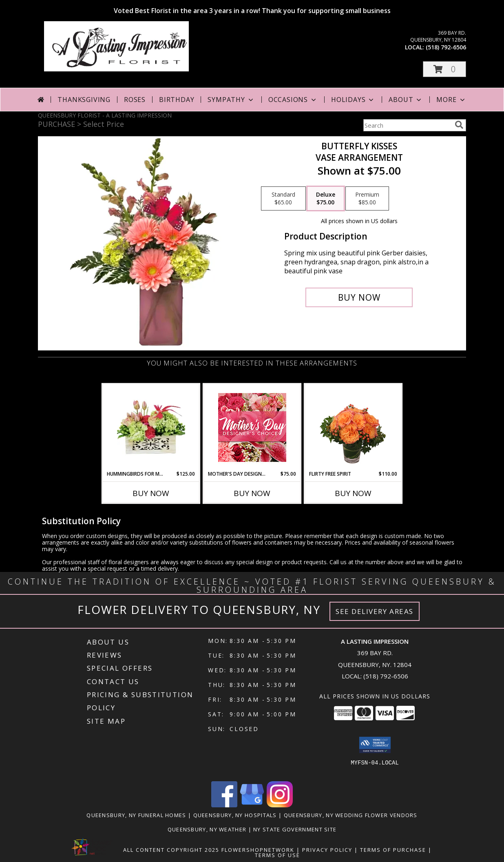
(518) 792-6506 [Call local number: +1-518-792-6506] (446, 47)
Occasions (293, 100)
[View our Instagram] (280, 805)
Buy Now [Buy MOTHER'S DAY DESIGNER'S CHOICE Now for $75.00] (252, 493)
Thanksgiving (84, 100)
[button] (444, 69)
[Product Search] (407, 125)
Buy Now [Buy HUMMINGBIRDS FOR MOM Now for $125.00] (151, 493)
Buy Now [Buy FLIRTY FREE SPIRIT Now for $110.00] (353, 493)
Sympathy (231, 100)
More (451, 100)
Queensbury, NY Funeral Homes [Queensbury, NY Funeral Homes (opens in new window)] (136, 815)
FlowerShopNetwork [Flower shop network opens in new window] (258, 850)
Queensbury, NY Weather (207, 829)
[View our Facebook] (224, 805)
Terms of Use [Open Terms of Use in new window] (277, 855)
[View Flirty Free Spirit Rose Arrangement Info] (353, 427)
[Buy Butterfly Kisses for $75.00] (359, 297)
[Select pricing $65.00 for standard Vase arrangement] (283, 199)
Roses (135, 100)
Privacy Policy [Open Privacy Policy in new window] (327, 850)
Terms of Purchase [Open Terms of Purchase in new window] (393, 850)
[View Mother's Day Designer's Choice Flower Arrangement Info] (252, 427)
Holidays (353, 100)
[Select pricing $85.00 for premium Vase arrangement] (367, 199)
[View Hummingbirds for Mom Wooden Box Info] (151, 427)
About (406, 100)
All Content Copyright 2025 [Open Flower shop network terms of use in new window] (171, 850)
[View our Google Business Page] (252, 805)
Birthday (177, 100)
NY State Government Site (295, 829)
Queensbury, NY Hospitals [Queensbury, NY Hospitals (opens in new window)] (235, 815)
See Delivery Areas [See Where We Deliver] (375, 611)
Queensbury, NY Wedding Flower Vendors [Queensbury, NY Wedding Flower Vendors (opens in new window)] (351, 815)
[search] (459, 125)
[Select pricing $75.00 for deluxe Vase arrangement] (326, 199)
